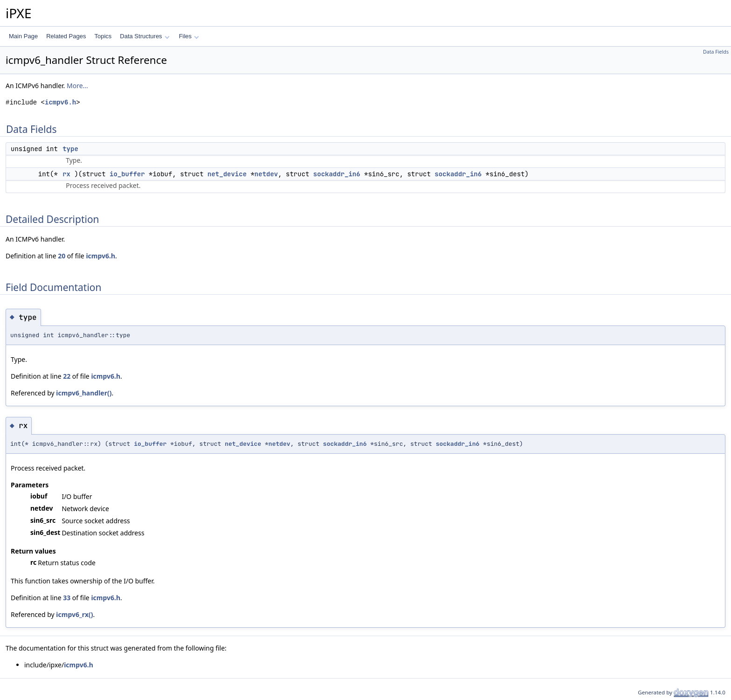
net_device (227, 174)
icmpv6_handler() (84, 393)
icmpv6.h (60, 102)
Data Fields (716, 52)
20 (62, 256)
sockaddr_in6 (337, 174)
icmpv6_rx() (74, 614)
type (70, 149)
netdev (266, 174)
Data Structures (145, 36)
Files (189, 36)
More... (77, 86)
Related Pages (66, 36)
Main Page (23, 36)
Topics (103, 36)
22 (67, 376)
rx (66, 174)
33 (67, 598)
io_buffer (127, 174)
